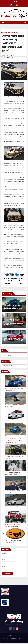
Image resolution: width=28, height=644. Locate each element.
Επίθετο (4, 560)
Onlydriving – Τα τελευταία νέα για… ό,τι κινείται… (14, 638)
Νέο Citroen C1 (9, 422)
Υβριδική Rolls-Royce (20, 281)
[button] (25, 23)
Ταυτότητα (17, 641)
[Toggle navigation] (14, 23)
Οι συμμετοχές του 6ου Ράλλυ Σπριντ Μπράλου (11, 281)
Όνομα (4, 553)
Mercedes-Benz (11, 32)
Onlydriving (14, 621)
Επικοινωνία (11, 641)
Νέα (17, 32)
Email (4, 566)
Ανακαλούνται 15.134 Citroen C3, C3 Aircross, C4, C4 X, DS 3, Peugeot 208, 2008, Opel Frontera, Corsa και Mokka (13, 340)
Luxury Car (4, 32)
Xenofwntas (12, 56)
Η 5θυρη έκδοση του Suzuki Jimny (15, 456)
